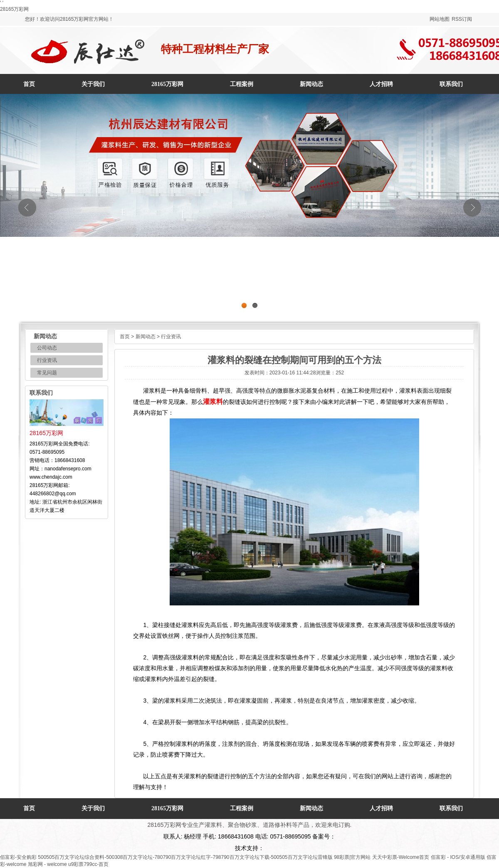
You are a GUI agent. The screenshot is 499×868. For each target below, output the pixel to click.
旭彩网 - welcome (47, 864)
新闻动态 (146, 337)
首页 (29, 84)
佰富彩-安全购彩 (18, 857)
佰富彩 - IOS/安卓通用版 (458, 857)
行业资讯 (47, 360)
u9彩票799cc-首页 (88, 864)
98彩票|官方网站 (352, 857)
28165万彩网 (14, 9)
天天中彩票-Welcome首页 (401, 857)
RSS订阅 (462, 19)
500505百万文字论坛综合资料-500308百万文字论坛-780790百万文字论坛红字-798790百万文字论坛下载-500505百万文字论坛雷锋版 (185, 857)
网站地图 (440, 19)
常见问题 (47, 373)
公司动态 (47, 348)
